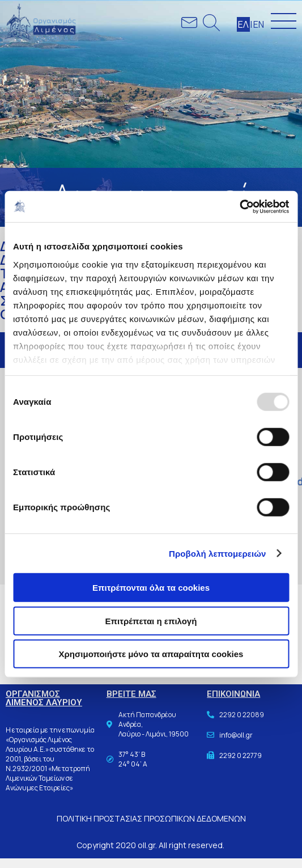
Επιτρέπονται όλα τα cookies (151, 588)
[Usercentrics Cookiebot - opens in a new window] (239, 206)
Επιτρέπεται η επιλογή (151, 621)
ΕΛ (243, 24)
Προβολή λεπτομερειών (218, 553)
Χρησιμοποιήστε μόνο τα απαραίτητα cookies (151, 654)
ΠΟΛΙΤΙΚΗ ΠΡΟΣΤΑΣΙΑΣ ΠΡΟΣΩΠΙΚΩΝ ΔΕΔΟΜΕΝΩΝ (151, 818)
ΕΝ (259, 24)
